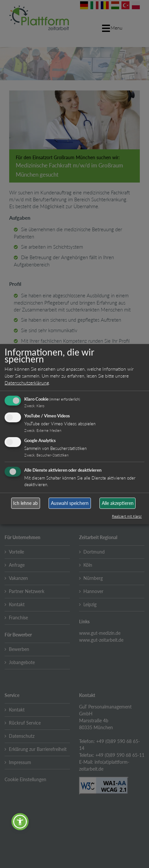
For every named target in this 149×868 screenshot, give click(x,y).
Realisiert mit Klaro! (127, 516)
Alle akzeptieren (118, 503)
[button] (20, 822)
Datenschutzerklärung (27, 383)
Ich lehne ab (25, 503)
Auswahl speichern (70, 503)
